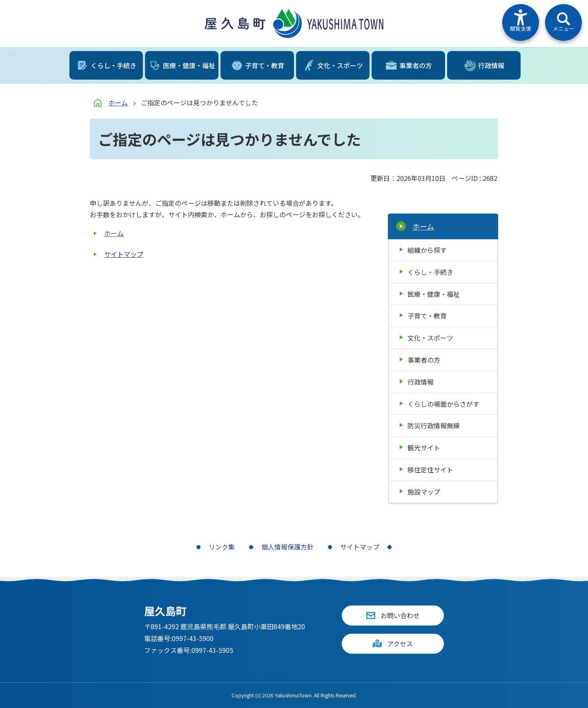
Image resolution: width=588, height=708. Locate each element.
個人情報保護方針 (287, 547)
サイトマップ (124, 254)
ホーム (118, 102)
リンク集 (222, 547)
